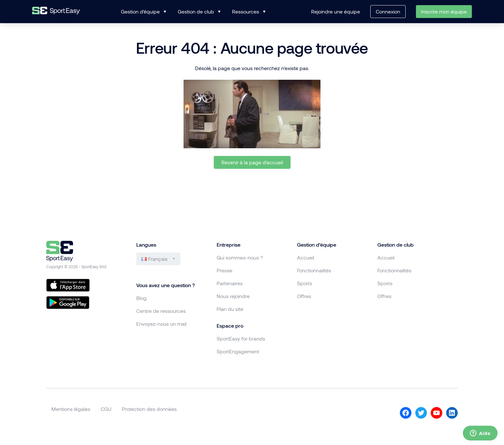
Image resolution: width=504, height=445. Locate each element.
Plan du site (230, 309)
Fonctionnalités (314, 270)
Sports (305, 283)
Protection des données (149, 409)
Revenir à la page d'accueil (252, 162)
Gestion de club (196, 11)
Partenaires (230, 283)
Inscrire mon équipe (444, 11)
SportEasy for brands (241, 338)
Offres (304, 296)
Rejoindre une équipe (336, 11)
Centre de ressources (161, 311)
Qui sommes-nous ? (240, 257)
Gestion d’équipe (140, 11)
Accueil (306, 257)
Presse (225, 270)
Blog (141, 298)
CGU (106, 409)
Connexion (388, 11)
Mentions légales (71, 409)
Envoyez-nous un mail (161, 324)
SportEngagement (238, 351)
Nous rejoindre (233, 296)
